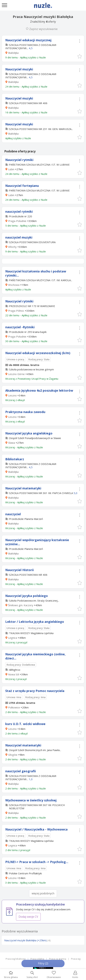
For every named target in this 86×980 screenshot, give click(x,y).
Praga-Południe (17, 221)
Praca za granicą (58, 959)
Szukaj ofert (32, 975)
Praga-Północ (16, 311)
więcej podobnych (43, 893)
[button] (79, 56)
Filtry (43, 963)
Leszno (12, 395)
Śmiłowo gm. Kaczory (21, 605)
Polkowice (14, 707)
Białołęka (13, 53)
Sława (12, 443)
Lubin (11, 169)
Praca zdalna (37, 959)
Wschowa (14, 285)
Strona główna (11, 975)
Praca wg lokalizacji (16, 959)
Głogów (13, 755)
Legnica (13, 638)
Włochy (12, 247)
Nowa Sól (14, 674)
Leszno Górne (16, 374)
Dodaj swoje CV (28, 917)
